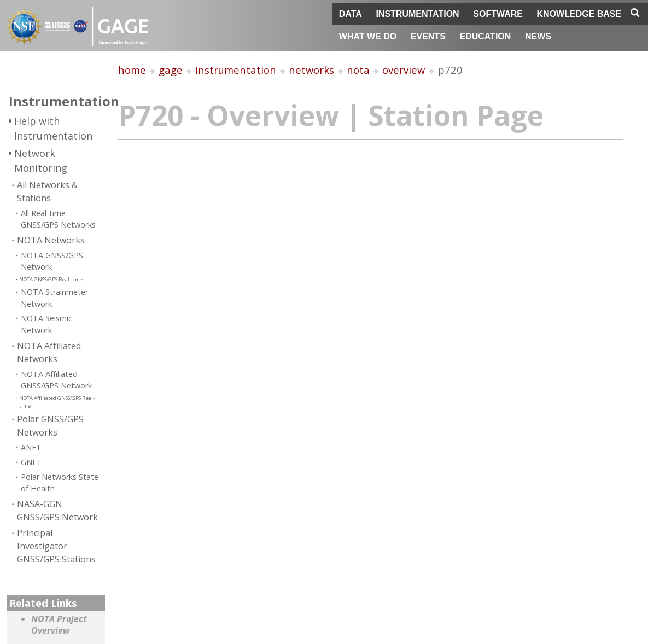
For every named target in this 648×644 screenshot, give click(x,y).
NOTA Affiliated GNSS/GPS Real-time (57, 402)
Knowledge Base (579, 14)
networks (311, 70)
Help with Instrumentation (53, 128)
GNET (31, 462)
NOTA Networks (51, 240)
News (538, 36)
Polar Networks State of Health (60, 483)
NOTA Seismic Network (46, 324)
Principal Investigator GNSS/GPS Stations (56, 546)
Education (485, 36)
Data (351, 14)
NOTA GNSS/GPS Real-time (51, 279)
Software (498, 14)
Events (428, 36)
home (132, 70)
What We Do (368, 36)
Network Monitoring (41, 161)
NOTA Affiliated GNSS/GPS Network (56, 380)
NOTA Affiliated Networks (49, 352)
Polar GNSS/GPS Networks (50, 426)
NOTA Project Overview (59, 625)
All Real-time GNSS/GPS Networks (58, 219)
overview (404, 70)
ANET (31, 447)
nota (358, 70)
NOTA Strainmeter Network (54, 298)
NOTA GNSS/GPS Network (52, 261)
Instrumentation (417, 14)
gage (171, 70)
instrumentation (236, 70)
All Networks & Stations (47, 192)
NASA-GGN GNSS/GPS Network (57, 510)
